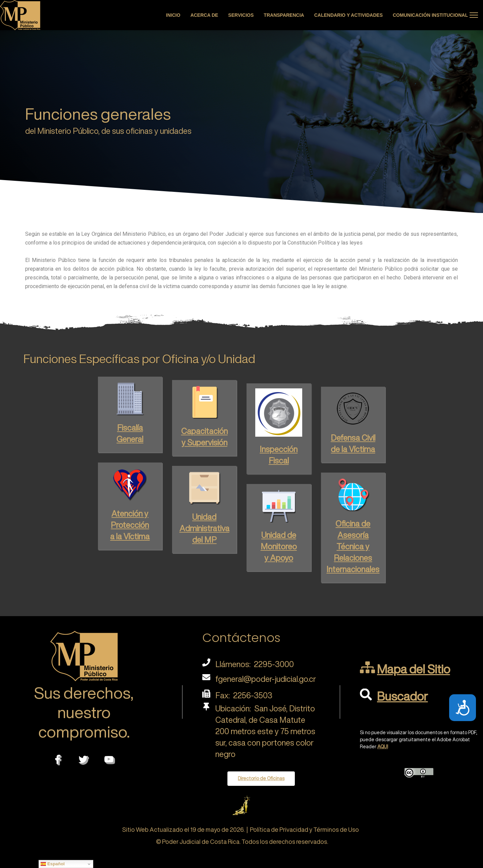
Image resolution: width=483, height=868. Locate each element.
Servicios (241, 15)
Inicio (173, 15)
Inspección (279, 443)
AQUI (383, 747)
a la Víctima (130, 533)
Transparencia (284, 15)
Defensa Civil (353, 431)
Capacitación (204, 426)
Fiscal (279, 454)
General (130, 436)
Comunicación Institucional (430, 15)
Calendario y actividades (348, 15)
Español (53, 864)
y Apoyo (279, 554)
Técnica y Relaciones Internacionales (353, 554)
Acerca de (204, 15)
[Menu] (474, 15)
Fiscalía (130, 424)
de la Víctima (353, 443)
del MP (204, 536)
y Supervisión (204, 437)
